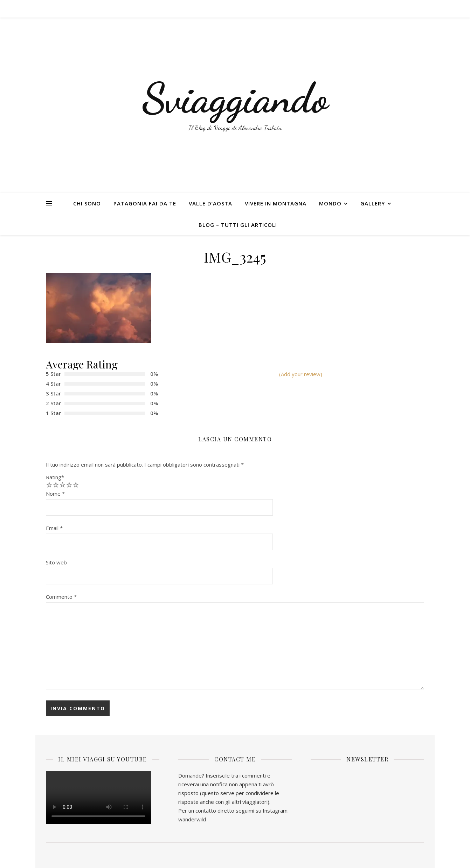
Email (54, 528)
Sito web (56, 562)
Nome (55, 494)
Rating (55, 477)
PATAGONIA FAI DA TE (145, 203)
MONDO (330, 203)
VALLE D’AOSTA (210, 203)
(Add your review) (301, 374)
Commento (61, 597)
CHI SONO (87, 203)
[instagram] (413, 9)
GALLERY (373, 203)
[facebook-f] (400, 9)
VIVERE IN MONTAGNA (276, 203)
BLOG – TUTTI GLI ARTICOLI (238, 225)
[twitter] (407, 9)
